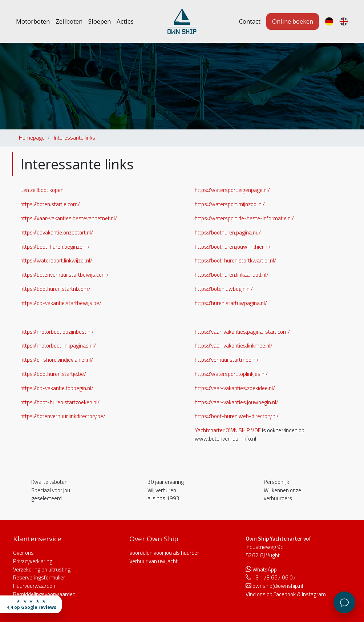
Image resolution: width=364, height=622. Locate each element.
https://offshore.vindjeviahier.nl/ (57, 360)
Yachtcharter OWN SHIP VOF (228, 430)
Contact (250, 21)
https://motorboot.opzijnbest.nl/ (57, 332)
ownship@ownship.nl (278, 586)
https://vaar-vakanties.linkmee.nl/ (234, 346)
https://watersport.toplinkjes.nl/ (231, 374)
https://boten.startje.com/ (50, 204)
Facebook (285, 594)
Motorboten (33, 21)
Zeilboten (69, 21)
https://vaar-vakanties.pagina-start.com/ (242, 332)
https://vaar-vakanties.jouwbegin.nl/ (236, 402)
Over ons (23, 553)
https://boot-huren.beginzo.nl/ (55, 247)
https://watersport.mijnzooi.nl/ (230, 204)
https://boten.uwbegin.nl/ (224, 289)
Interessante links (74, 138)
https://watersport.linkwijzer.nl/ (56, 260)
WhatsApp (265, 569)
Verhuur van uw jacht (153, 561)
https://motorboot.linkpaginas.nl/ (58, 346)
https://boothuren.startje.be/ (53, 374)
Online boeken (293, 21)
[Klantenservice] (344, 602)
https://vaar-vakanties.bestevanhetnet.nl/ (69, 218)
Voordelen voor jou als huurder (164, 553)
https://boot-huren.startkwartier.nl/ (235, 260)
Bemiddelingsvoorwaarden (44, 594)
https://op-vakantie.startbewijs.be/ (61, 303)
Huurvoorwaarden (34, 586)
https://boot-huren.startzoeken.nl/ (60, 402)
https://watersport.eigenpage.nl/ (232, 190)
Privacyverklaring (33, 561)
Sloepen (100, 21)
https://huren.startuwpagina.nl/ (231, 303)
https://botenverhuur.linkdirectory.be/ (63, 416)
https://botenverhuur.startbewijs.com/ (64, 275)
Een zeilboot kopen (42, 190)
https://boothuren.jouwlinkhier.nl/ (233, 247)
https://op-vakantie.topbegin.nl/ (57, 388)
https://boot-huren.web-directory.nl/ (237, 416)
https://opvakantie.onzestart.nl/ (57, 232)
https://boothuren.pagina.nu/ (228, 232)
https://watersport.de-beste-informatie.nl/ (244, 218)
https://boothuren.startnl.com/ (55, 289)
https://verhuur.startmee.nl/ (227, 360)
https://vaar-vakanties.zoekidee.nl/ (235, 388)
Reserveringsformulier (39, 577)
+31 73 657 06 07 (274, 577)
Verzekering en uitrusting (42, 569)
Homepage (32, 138)
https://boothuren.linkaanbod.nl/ (232, 275)
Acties (125, 21)
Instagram (314, 594)
